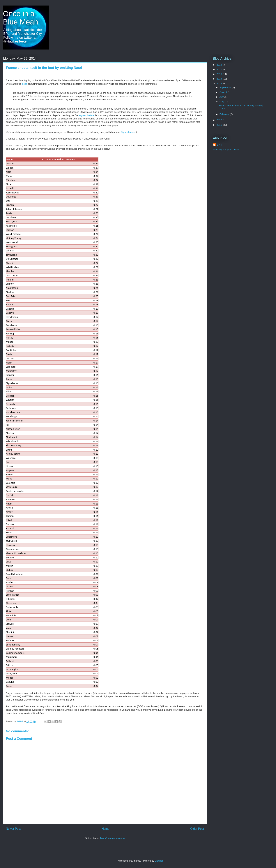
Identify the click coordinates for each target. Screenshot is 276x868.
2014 (220, 83)
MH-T (220, 145)
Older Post (197, 829)
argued (83, 115)
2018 (220, 65)
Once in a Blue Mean (21, 18)
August (224, 92)
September (226, 88)
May (222, 102)
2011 (220, 125)
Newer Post (13, 829)
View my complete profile (226, 150)
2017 (220, 69)
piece (25, 84)
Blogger (159, 861)
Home (106, 829)
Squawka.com (129, 132)
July (222, 97)
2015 (220, 79)
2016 (220, 74)
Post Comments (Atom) (112, 838)
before (90, 115)
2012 (220, 120)
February (225, 114)
